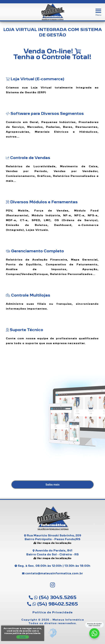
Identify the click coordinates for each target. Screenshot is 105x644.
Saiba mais (53, 484)
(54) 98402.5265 (53, 604)
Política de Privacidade (53, 612)
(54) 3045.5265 (53, 597)
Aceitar (23, 637)
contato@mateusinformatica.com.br (53, 573)
